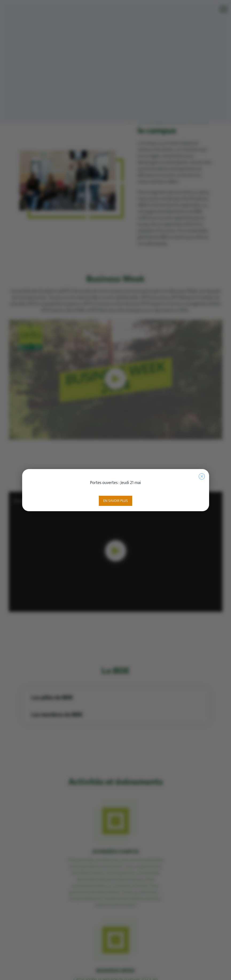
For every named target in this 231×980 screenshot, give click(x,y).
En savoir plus (115, 501)
